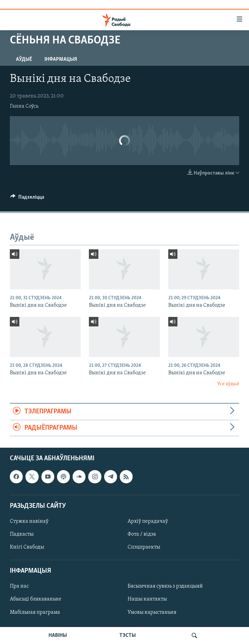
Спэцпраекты (144, 547)
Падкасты (22, 534)
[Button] (27, 199)
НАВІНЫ (58, 636)
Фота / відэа (142, 534)
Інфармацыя (61, 59)
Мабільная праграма (35, 612)
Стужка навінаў (29, 521)
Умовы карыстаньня (152, 612)
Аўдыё (24, 59)
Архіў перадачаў (148, 521)
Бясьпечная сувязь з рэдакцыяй (165, 586)
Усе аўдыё (228, 384)
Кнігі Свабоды (27, 547)
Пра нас (19, 586)
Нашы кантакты (147, 599)
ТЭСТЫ (128, 636)
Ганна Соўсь (24, 106)
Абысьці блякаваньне (36, 599)
